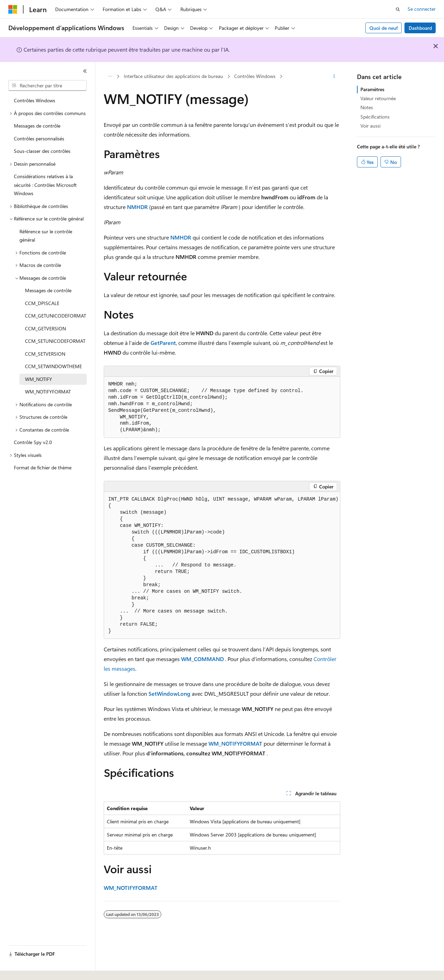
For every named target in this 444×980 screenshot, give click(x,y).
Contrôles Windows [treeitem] (35, 100)
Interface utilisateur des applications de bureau (173, 76)
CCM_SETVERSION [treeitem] (45, 354)
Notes (367, 107)
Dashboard (420, 28)
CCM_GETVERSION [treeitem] (45, 328)
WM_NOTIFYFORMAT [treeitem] (48, 392)
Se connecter (422, 9)
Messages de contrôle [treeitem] (37, 126)
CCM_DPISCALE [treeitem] (42, 303)
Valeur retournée (378, 98)
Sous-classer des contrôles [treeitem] (42, 151)
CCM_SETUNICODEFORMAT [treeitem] (55, 341)
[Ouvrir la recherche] (398, 9)
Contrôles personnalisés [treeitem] (39, 138)
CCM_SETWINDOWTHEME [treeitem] (53, 366)
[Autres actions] (334, 77)
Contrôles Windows (255, 76)
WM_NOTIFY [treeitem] (39, 379)
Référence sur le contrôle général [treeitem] (46, 236)
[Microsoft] (13, 9)
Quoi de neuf (384, 28)
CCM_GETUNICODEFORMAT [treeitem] (55, 316)
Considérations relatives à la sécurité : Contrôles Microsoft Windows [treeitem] (45, 185)
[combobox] (48, 86)
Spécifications (375, 117)
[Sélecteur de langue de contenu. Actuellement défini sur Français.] (24, 969)
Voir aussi (370, 126)
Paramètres (372, 89)
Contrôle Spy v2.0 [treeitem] (33, 442)
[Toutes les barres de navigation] (110, 77)
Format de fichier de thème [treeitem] (43, 467)
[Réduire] (85, 71)
